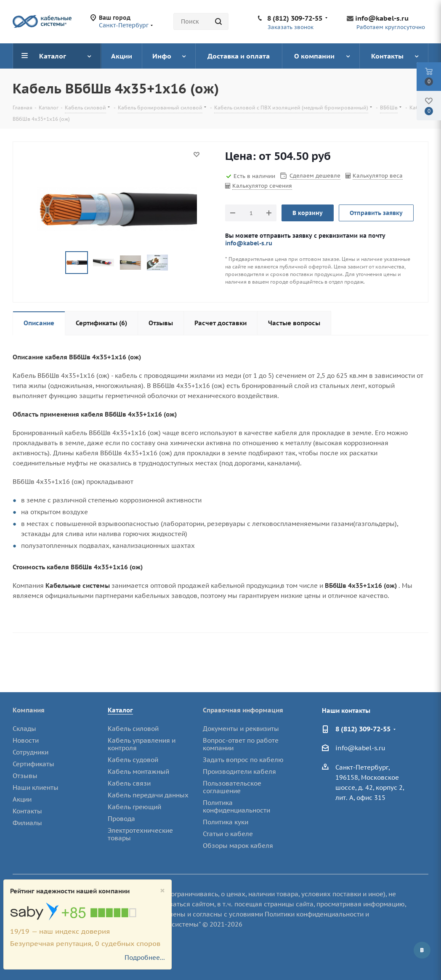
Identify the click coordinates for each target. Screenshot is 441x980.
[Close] (162, 891)
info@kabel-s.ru (382, 18)
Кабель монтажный (138, 772)
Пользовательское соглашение (232, 787)
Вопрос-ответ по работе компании (241, 744)
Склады (24, 729)
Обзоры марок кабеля (238, 846)
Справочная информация (243, 710)
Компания (29, 710)
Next (178, 263)
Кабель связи (129, 783)
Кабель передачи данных (148, 795)
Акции (22, 799)
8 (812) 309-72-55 (295, 18)
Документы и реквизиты (241, 729)
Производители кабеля (239, 772)
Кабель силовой (133, 729)
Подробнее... (145, 957)
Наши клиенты (36, 787)
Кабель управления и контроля (142, 744)
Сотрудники (31, 752)
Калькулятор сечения (262, 186)
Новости (26, 740)
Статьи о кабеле (228, 834)
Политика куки (226, 822)
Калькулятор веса (378, 176)
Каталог (120, 710)
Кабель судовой (133, 760)
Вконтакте (422, 950)
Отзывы (25, 776)
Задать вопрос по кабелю (243, 760)
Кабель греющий (134, 807)
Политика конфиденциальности (236, 806)
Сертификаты (33, 764)
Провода (121, 819)
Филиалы (27, 823)
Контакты (27, 811)
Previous (55, 263)
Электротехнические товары (140, 834)
